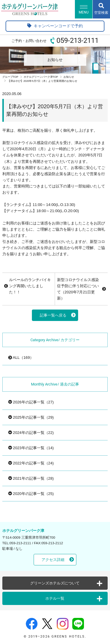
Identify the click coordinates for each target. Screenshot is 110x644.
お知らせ (69, 77)
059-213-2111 (78, 40)
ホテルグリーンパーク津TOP (41, 77)
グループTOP (10, 77)
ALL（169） (21, 358)
